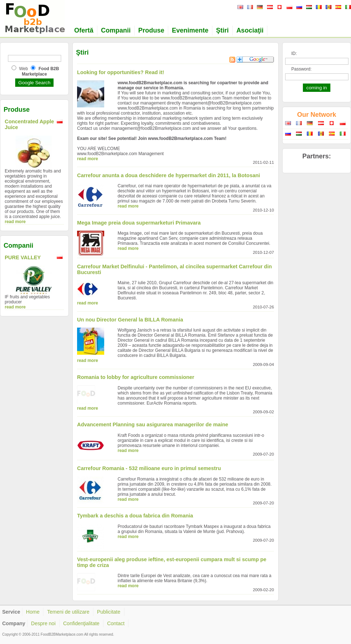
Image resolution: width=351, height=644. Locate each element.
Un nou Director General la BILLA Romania (130, 320)
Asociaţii (250, 30)
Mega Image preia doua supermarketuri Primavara (139, 223)
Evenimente (190, 30)
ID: (294, 54)
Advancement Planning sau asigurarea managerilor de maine (153, 425)
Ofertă (84, 30)
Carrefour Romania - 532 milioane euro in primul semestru (149, 468)
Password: (301, 69)
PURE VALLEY (23, 257)
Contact (116, 623)
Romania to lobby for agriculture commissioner (136, 377)
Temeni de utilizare (68, 612)
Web (24, 69)
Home (33, 612)
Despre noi (43, 623)
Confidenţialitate (81, 623)
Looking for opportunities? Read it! (121, 72)
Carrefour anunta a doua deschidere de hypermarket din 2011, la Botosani (168, 175)
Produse (151, 30)
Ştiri (222, 30)
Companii (116, 30)
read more (15, 222)
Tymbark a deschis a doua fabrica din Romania (135, 516)
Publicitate (109, 612)
